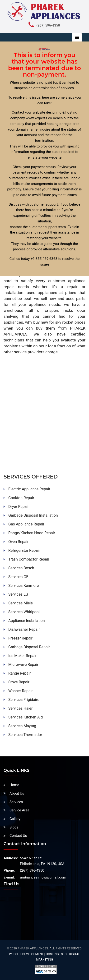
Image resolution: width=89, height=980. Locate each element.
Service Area (19, 810)
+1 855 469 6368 (44, 259)
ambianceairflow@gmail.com (43, 877)
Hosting (52, 954)
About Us (17, 793)
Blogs (14, 827)
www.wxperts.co (39, 118)
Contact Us (18, 836)
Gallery (15, 819)
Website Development (26, 954)
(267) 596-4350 (32, 870)
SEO (64, 954)
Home (14, 785)
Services (16, 802)
